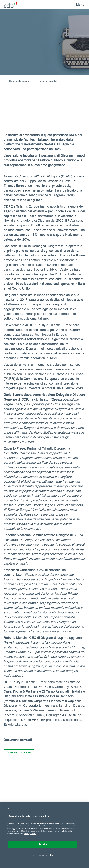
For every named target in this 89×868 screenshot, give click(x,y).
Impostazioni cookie (43, 855)
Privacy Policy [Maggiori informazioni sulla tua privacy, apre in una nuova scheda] (30, 834)
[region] (44, 835)
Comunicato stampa (19, 81)
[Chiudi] (9, 808)
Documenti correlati (47, 81)
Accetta (43, 844)
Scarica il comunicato (19, 752)
